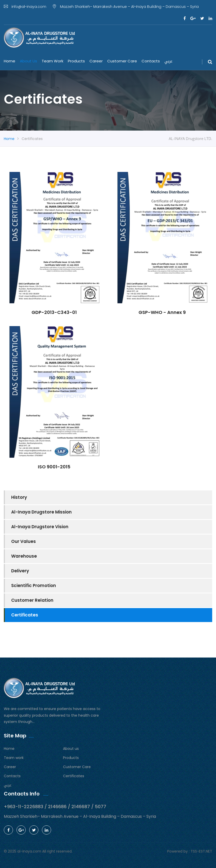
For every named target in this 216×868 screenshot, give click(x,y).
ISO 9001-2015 (54, 467)
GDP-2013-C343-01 (54, 312)
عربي (168, 61)
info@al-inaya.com (25, 7)
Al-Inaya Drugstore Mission (41, 512)
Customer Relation (32, 600)
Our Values (24, 541)
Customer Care (122, 61)
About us (28, 61)
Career (96, 61)
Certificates (25, 615)
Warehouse (24, 556)
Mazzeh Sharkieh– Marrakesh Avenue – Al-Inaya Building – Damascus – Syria (126, 7)
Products (76, 61)
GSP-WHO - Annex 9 (162, 312)
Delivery (20, 571)
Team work (52, 61)
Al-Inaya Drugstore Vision (40, 527)
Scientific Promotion (34, 586)
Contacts (151, 61)
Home (10, 61)
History (19, 497)
